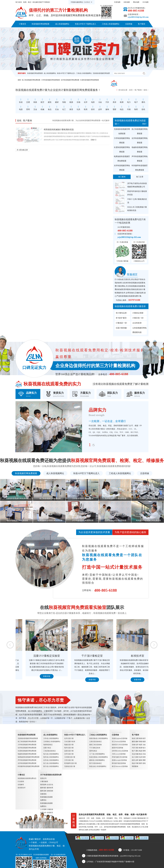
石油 (144, 754)
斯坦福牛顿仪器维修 (119, 763)
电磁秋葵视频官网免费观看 (140, 150)
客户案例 (142, 24)
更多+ (145, 124)
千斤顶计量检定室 (127, 656)
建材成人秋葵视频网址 (97, 760)
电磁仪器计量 (69, 745)
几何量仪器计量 (70, 757)
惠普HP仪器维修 (117, 748)
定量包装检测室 (37, 656)
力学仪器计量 (69, 760)
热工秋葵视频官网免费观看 (31, 80)
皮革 (137, 760)
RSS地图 (146, 2)
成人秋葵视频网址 (62, 24)
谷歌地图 (127, 2)
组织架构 (43, 785)
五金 (133, 754)
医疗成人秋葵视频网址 (51, 766)
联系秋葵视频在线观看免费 (102, 31)
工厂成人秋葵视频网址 (97, 754)
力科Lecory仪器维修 (119, 754)
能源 (144, 742)
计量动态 (55, 31)
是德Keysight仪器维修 (119, 760)
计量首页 (22, 24)
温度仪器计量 (69, 751)
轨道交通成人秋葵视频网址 (99, 757)
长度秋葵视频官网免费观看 (90, 80)
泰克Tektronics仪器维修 (120, 766)
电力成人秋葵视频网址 (51, 754)
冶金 (144, 745)
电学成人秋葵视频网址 (51, 757)
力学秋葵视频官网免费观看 (51, 80)
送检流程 (50, 791)
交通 (137, 738)
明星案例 (135, 766)
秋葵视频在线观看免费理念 (46, 799)
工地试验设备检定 (50, 751)
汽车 (133, 748)
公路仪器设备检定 (96, 742)
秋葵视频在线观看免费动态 (27, 778)
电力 (144, 748)
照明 (144, 751)
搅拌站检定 (93, 751)
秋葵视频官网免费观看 (41, 24)
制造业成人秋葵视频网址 (98, 766)
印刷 (137, 763)
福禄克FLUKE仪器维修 (120, 745)
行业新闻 (21, 781)
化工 (133, 757)
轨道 (133, 738)
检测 (141, 748)
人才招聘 (43, 809)
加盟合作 (43, 813)
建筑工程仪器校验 (96, 745)
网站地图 (136, 2)
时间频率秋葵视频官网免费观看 (140, 168)
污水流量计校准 (70, 742)
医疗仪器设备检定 (96, 763)
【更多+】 (94, 140)
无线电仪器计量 (70, 766)
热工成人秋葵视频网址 (51, 763)
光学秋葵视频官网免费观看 (122, 168)
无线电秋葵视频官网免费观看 (122, 131)
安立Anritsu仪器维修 (119, 742)
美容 (137, 748)
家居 (137, 757)
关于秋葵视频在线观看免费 (75, 31)
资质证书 (43, 778)
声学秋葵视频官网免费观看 (140, 159)
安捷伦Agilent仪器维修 (120, 738)
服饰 (141, 760)
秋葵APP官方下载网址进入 (85, 24)
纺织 (133, 760)
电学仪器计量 (69, 748)
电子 (133, 751)
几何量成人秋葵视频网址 (52, 742)
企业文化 (50, 785)
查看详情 (37, 680)
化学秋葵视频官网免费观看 (70, 80)
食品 (141, 754)
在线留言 (50, 813)
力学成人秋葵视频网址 (51, 738)
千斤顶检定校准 (95, 748)
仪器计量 (136, 818)
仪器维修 (129, 24)
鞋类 (144, 757)
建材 (137, 742)
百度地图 (117, 2)
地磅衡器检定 (48, 745)
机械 (137, 754)
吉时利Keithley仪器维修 (120, 751)
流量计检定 (47, 748)
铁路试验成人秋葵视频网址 (99, 738)
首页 (131, 90)
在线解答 (21, 785)
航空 (144, 738)
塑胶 (144, 760)
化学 (137, 745)
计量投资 (50, 809)
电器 (141, 751)
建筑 (133, 742)
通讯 (137, 751)
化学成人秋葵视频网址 (51, 760)
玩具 (141, 757)
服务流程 (43, 791)
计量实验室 (44, 781)
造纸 (145, 90)
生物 (133, 745)
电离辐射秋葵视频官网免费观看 (122, 159)
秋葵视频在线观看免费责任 (46, 805)
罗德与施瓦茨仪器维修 (120, 757)
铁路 (141, 738)
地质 (141, 745)
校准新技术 (22, 788)
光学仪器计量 (69, 754)
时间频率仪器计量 (70, 763)
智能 (141, 742)
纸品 (133, 763)
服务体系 (50, 788)
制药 (141, 763)
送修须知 (43, 794)
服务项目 (43, 788)
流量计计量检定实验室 (82, 656)
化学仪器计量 (69, 738)
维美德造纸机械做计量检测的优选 (59, 130)
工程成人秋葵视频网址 (111, 24)
